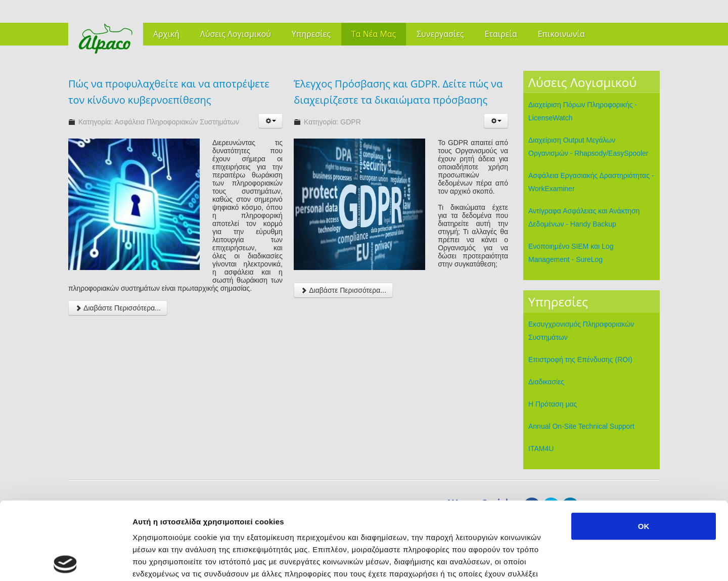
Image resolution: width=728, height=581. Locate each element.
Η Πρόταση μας (553, 404)
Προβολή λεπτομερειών (601, 561)
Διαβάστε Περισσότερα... (118, 308)
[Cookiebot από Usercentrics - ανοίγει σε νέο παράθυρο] (65, 561)
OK (644, 448)
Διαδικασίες (546, 382)
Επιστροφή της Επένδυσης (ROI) (580, 360)
